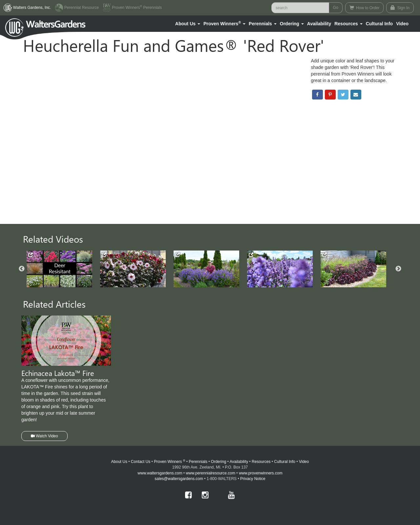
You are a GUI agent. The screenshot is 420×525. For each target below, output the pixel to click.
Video (304, 462)
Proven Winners (169, 462)
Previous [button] (22, 269)
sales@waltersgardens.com (179, 479)
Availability (319, 24)
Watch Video (44, 436)
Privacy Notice (253, 479)
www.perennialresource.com (210, 473)
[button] (188, 24)
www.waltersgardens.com (160, 473)
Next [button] (398, 269)
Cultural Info (379, 24)
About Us (119, 462)
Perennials (198, 462)
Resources (261, 462)
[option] (63, 269)
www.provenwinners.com (261, 473)
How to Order (365, 8)
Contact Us (141, 462)
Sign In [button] (400, 8)
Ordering (219, 462)
